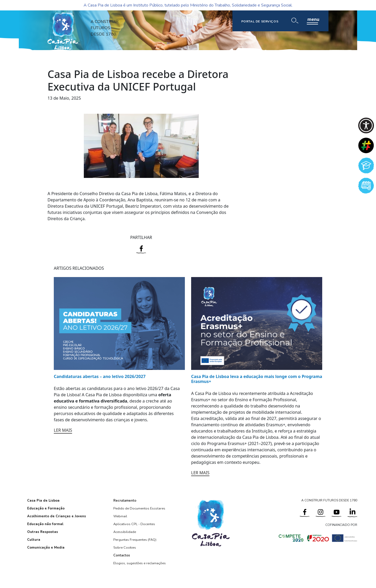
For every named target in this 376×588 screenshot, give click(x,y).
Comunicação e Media (46, 548)
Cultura (34, 540)
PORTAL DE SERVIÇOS (260, 21)
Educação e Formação (46, 508)
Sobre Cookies (125, 548)
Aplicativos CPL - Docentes (134, 524)
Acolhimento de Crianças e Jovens (57, 516)
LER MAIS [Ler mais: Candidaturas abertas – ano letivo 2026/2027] (63, 430)
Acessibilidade (125, 532)
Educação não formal (45, 524)
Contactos (122, 555)
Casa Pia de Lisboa (43, 501)
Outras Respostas (43, 532)
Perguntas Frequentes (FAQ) (135, 540)
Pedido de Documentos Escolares (139, 508)
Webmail (120, 516)
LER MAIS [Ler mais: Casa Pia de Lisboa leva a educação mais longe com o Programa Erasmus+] (200, 473)
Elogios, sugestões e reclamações (140, 563)
